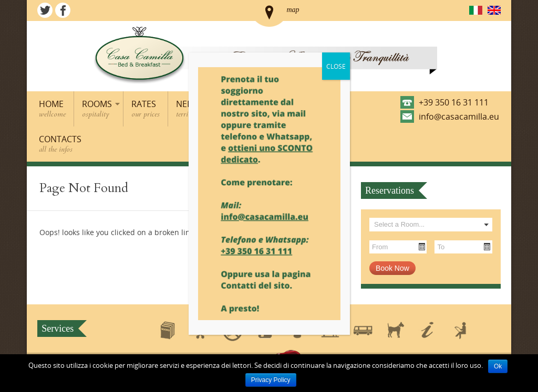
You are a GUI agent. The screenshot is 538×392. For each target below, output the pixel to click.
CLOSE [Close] (336, 66)
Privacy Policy (271, 380)
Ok (498, 366)
